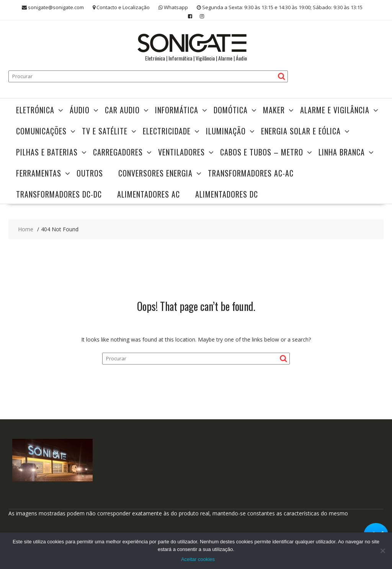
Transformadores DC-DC (59, 194)
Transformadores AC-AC (251, 173)
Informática (177, 110)
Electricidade (167, 131)
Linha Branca (342, 152)
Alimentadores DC (227, 194)
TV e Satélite (105, 131)
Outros (90, 173)
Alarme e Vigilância (335, 110)
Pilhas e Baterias (47, 152)
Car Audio (122, 110)
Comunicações (41, 131)
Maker (274, 110)
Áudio (80, 110)
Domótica (231, 110)
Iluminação (226, 131)
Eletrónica (35, 110)
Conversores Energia (155, 173)
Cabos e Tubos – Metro (262, 152)
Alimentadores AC (149, 194)
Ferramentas (39, 173)
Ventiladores (181, 152)
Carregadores (118, 152)
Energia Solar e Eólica (301, 131)
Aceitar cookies (198, 559)
